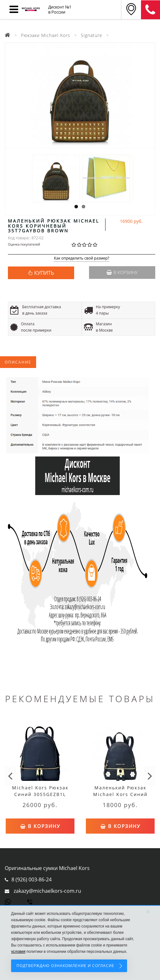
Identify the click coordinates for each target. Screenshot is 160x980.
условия (18, 952)
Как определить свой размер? (82, 258)
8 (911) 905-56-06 (150, 10)
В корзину (122, 272)
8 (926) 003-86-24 (32, 879)
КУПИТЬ (44, 273)
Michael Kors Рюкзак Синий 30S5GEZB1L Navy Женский (40, 794)
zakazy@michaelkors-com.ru (47, 891)
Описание (18, 362)
